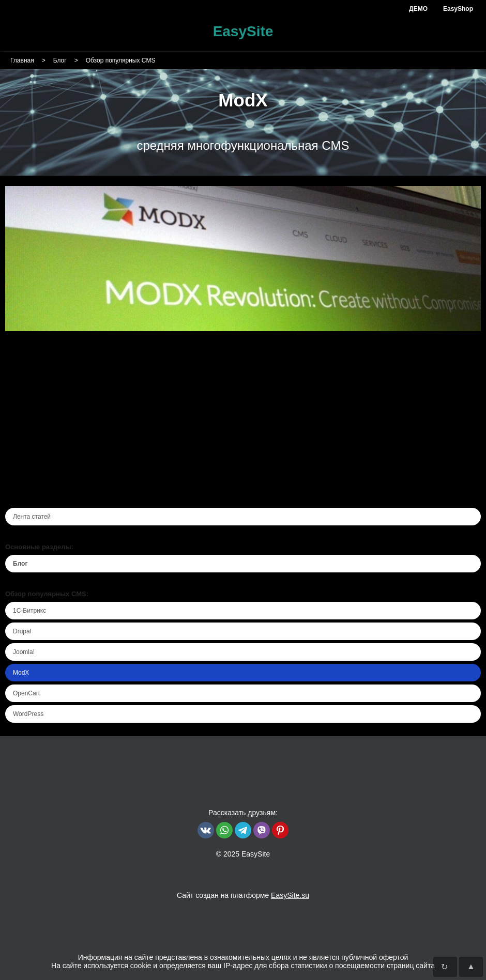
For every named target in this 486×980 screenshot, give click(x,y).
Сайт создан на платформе (243, 895)
